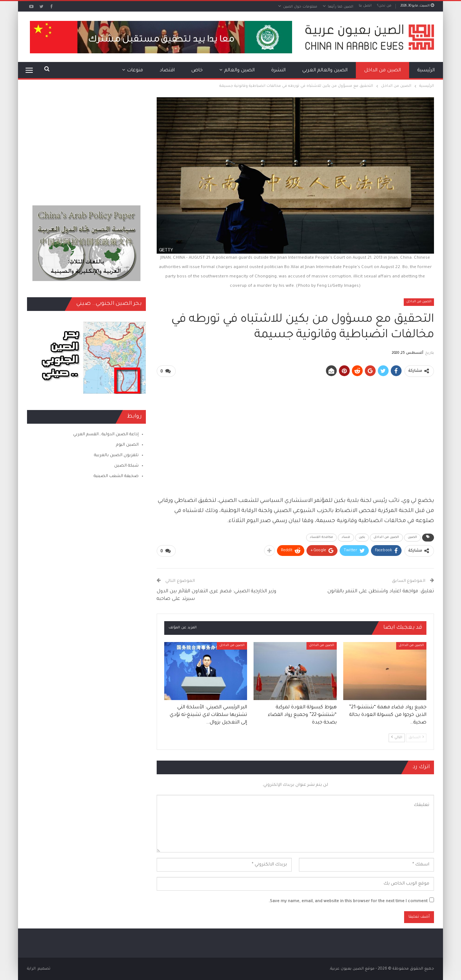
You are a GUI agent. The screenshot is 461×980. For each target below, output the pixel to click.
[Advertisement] (295, 433)
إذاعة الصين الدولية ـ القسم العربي (106, 435)
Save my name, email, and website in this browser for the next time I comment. (348, 902)
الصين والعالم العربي (325, 70)
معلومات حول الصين (300, 7)
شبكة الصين (126, 466)
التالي (397, 737)
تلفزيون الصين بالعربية (116, 456)
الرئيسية (426, 70)
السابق (416, 737)
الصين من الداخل (382, 70)
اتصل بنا (365, 6)
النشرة (278, 70)
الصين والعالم (240, 70)
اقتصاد (167, 70)
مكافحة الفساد (321, 538)
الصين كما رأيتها (341, 7)
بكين (362, 538)
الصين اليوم (127, 445)
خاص (197, 70)
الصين (413, 538)
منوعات (135, 70)
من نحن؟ (384, 6)
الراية (31, 969)
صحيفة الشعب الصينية (116, 476)
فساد (346, 538)
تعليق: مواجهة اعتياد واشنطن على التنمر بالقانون (381, 591)
